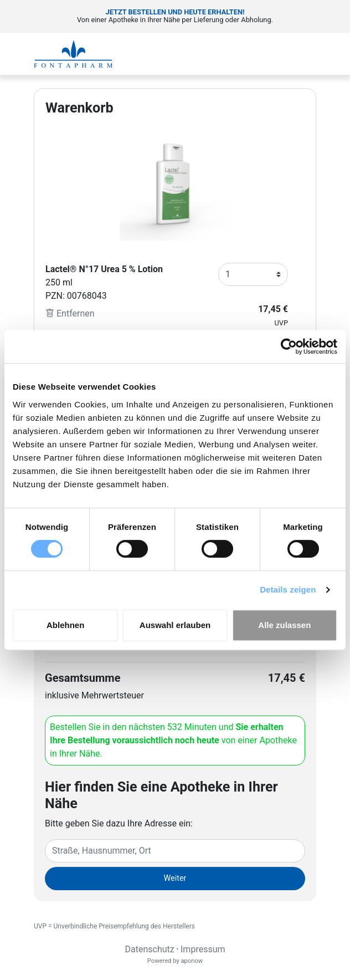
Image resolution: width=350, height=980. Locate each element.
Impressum (203, 949)
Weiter (175, 878)
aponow (192, 961)
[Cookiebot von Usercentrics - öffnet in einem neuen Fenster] (289, 346)
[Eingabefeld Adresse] (175, 851)
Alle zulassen (284, 625)
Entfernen (70, 313)
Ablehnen (65, 625)
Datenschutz (149, 949)
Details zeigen (288, 589)
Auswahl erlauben (175, 625)
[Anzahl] (253, 274)
